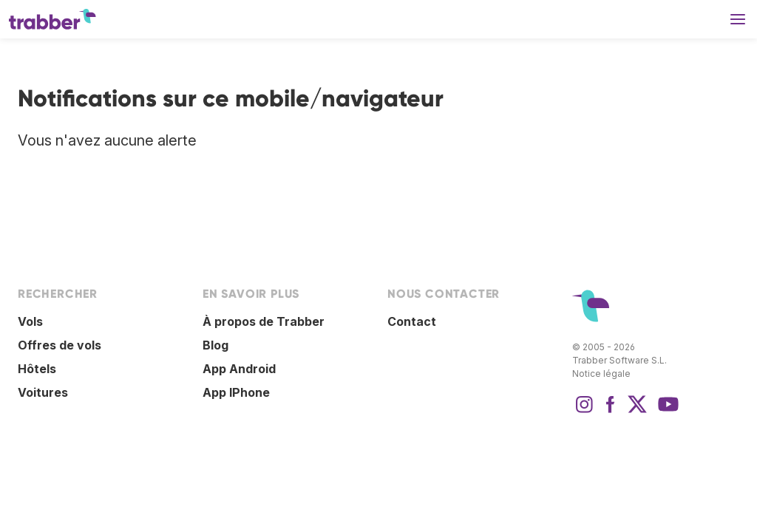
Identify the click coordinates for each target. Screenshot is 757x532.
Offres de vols (60, 345)
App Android (239, 369)
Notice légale (601, 374)
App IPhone (236, 392)
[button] (738, 19)
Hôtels (37, 369)
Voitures (43, 392)
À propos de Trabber (264, 321)
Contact (412, 321)
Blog (215, 345)
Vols (30, 321)
